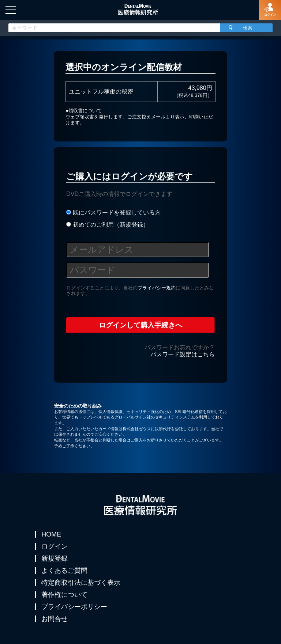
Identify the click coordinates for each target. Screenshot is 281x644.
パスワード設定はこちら (183, 354)
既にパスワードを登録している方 (113, 213)
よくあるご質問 (64, 571)
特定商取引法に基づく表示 (81, 583)
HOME (51, 534)
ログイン (55, 546)
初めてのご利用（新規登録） (107, 225)
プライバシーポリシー (74, 607)
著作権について (64, 595)
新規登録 (55, 558)
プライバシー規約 (157, 288)
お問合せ (55, 619)
